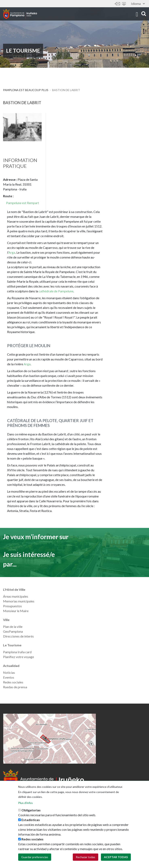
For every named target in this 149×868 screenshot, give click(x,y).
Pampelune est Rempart (23, 203)
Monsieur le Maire (16, 611)
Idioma (138, 4)
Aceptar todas (116, 857)
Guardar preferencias (35, 857)
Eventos (9, 677)
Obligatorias (31, 810)
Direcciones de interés (18, 636)
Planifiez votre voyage (18, 657)
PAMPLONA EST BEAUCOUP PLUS (26, 90)
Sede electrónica (124, 4)
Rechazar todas (86, 857)
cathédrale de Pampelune (56, 291)
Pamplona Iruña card (17, 652)
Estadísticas (31, 820)
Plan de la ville (13, 627)
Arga (12, 252)
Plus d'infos (25, 803)
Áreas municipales (16, 596)
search (144, 14)
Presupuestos (12, 606)
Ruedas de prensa (15, 687)
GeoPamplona (13, 631)
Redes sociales (13, 682)
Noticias (9, 672)
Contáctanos (117, 4)
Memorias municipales (19, 601)
